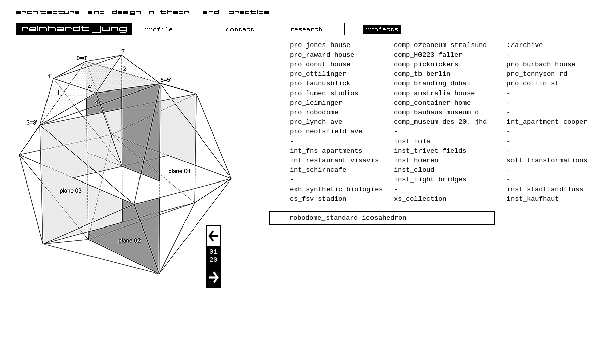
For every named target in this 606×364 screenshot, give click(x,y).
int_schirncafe (318, 170)
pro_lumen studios (324, 93)
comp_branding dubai (432, 84)
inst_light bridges (430, 180)
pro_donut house (320, 64)
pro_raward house (322, 55)
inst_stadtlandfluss (545, 189)
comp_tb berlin (422, 74)
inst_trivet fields (430, 151)
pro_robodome (314, 112)
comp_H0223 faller (428, 55)
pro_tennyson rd (537, 74)
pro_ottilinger (318, 74)
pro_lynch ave (316, 122)
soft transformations (547, 161)
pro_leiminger (316, 103)
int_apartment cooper (547, 122)
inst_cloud (414, 170)
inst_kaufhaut (533, 199)
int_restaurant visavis (334, 161)
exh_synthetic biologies (336, 189)
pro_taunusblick (320, 84)
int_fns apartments (326, 151)
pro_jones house (320, 45)
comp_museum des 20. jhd (440, 122)
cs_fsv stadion (318, 199)
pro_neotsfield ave (326, 132)
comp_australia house (434, 93)
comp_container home (432, 103)
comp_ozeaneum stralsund (440, 45)
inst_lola (412, 141)
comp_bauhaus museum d (436, 112)
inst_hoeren (416, 161)
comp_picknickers (426, 64)
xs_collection (420, 199)
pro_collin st (533, 84)
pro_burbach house (541, 64)
